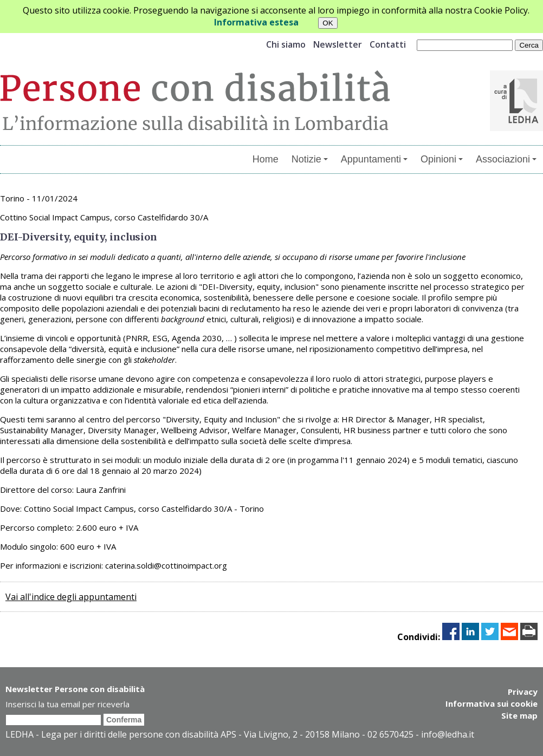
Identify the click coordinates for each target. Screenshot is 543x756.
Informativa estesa (256, 22)
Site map (519, 715)
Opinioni (442, 159)
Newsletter (338, 44)
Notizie (310, 159)
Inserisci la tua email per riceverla (67, 704)
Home (266, 159)
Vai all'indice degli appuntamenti (71, 597)
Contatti (388, 44)
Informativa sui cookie (492, 703)
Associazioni (506, 159)
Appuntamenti (374, 159)
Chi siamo (286, 44)
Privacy (523, 692)
